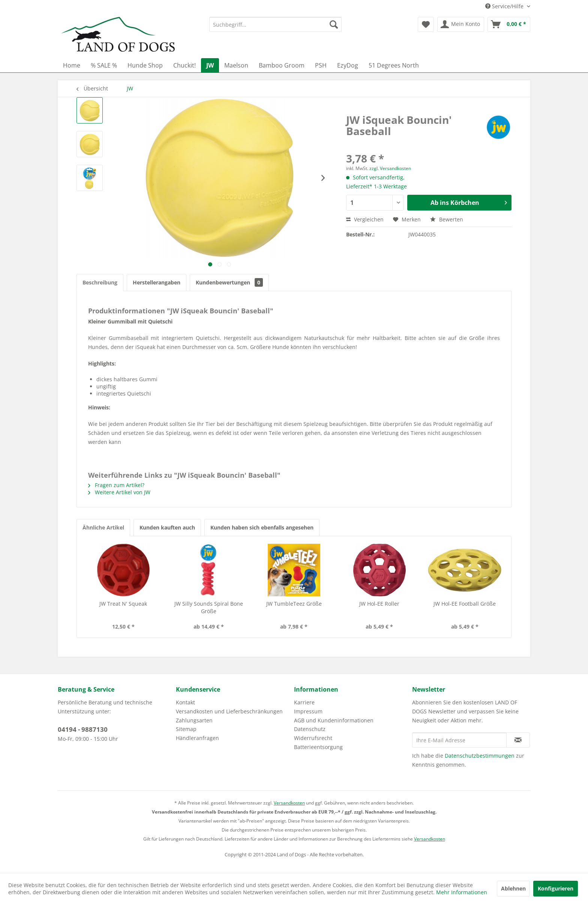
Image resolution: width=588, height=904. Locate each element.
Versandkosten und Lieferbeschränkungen (229, 711)
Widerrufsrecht (313, 738)
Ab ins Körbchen (469, 202)
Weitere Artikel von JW (119, 492)
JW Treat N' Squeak (123, 604)
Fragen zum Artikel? (116, 485)
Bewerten (447, 219)
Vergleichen (365, 219)
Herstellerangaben (157, 282)
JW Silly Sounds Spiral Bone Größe (209, 607)
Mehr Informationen (462, 892)
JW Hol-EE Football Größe (465, 604)
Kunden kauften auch (167, 527)
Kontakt (185, 702)
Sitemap (186, 729)
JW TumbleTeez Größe (294, 604)
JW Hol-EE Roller (379, 604)
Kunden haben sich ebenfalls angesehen (262, 527)
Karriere (304, 702)
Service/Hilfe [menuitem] (505, 6)
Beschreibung (100, 282)
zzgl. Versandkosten (390, 168)
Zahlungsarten (194, 720)
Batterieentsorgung (318, 747)
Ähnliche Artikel (103, 527)
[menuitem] (275, 24)
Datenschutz (310, 729)
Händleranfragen (197, 738)
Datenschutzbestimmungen (480, 756)
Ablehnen (513, 888)
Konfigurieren (556, 888)
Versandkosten (289, 803)
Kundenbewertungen (229, 282)
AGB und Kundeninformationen (334, 720)
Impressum (308, 711)
